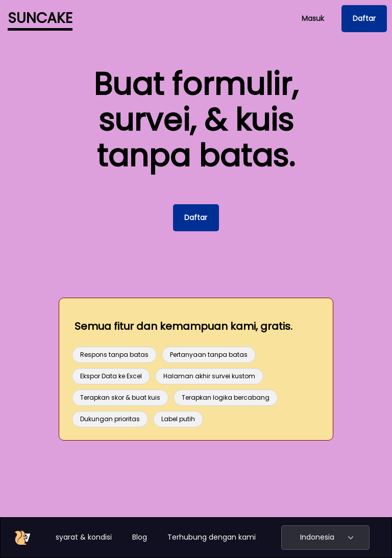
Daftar (364, 18)
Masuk (313, 18)
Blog (140, 537)
